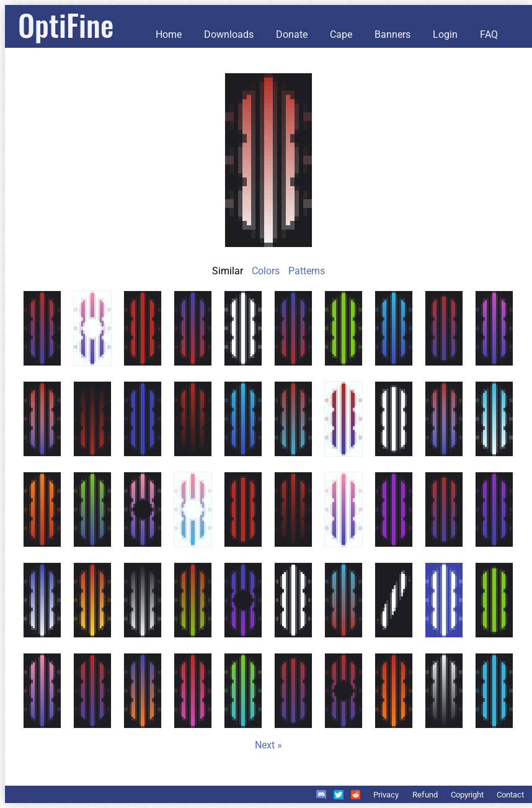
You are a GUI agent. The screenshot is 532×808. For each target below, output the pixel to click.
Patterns (307, 271)
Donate (292, 34)
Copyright (467, 795)
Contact (510, 795)
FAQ (489, 34)
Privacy (386, 795)
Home (169, 34)
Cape (341, 34)
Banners (392, 34)
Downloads (229, 34)
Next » (268, 745)
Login (445, 34)
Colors (266, 271)
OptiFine (66, 25)
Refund (425, 795)
